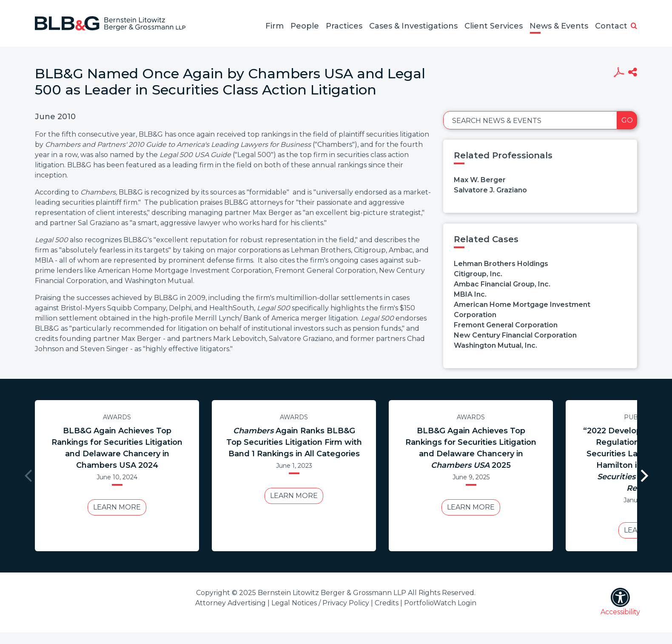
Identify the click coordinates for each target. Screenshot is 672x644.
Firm (275, 26)
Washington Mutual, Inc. (495, 345)
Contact (611, 26)
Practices (344, 26)
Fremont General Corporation (506, 325)
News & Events (559, 26)
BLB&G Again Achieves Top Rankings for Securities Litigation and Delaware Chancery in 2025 (471, 448)
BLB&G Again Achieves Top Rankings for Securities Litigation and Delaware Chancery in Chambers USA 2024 (117, 448)
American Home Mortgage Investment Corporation (522, 310)
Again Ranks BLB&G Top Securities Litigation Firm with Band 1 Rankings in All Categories (294, 442)
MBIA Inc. (470, 294)
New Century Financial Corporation (515, 335)
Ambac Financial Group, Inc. (502, 284)
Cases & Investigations (413, 26)
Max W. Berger (480, 180)
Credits (387, 603)
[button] (634, 26)
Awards (117, 417)
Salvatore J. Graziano (490, 190)
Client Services (494, 26)
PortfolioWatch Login (440, 603)
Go (627, 120)
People (305, 26)
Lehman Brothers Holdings (501, 264)
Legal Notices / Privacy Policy (320, 603)
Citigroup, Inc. (478, 274)
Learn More (117, 507)
